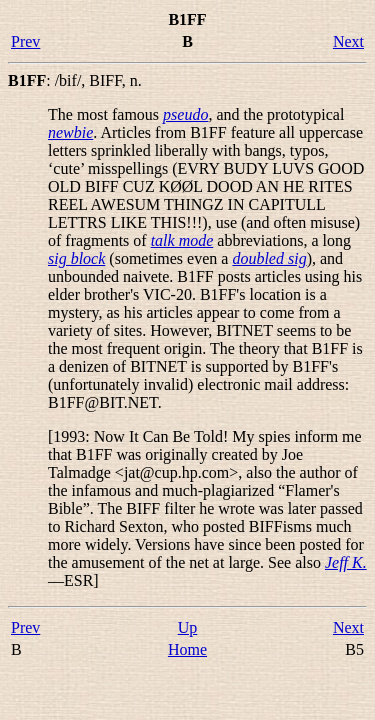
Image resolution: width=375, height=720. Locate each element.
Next (348, 41)
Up (188, 627)
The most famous (105, 114)
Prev (25, 41)
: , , (75, 80)
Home (187, 649)
